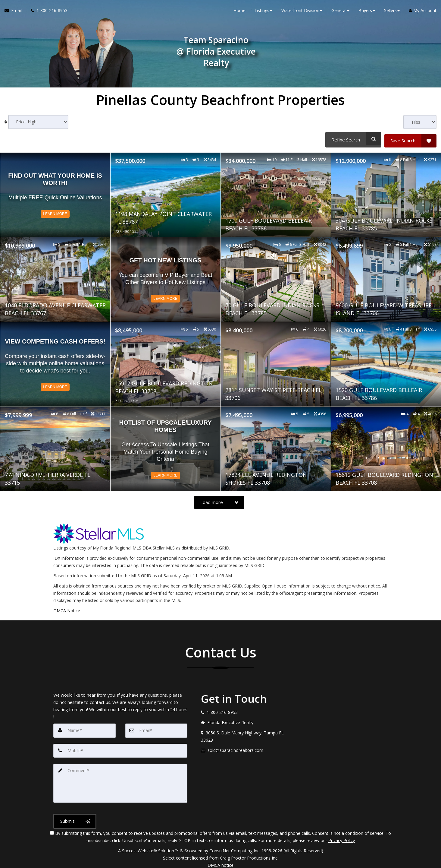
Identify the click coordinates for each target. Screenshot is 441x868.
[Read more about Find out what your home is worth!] (55, 192)
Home (239, 12)
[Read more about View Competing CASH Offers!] (55, 362)
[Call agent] (47, 12)
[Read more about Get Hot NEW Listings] (166, 277)
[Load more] (219, 500)
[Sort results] (38, 122)
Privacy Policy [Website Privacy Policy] (342, 836)
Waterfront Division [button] (302, 12)
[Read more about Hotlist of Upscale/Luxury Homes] (166, 447)
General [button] (340, 12)
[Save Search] (410, 139)
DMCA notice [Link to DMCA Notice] (220, 861)
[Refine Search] (352, 139)
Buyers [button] (367, 12)
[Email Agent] (15, 12)
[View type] (420, 122)
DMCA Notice (67, 608)
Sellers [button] (392, 12)
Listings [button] (263, 12)
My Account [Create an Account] (423, 12)
